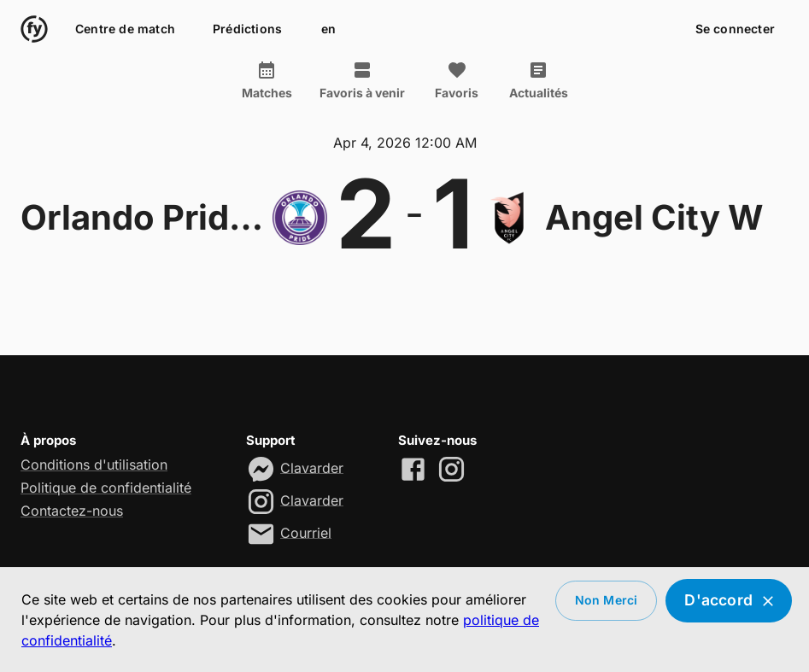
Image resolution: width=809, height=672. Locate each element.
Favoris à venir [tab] (362, 80)
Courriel (306, 532)
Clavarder (312, 467)
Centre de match (125, 29)
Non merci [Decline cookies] (607, 601)
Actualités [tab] (539, 80)
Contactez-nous (72, 511)
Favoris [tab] (457, 80)
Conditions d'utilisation (94, 465)
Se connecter (735, 29)
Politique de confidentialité (106, 488)
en (328, 29)
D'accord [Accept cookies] (729, 601)
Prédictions (247, 29)
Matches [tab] (267, 80)
